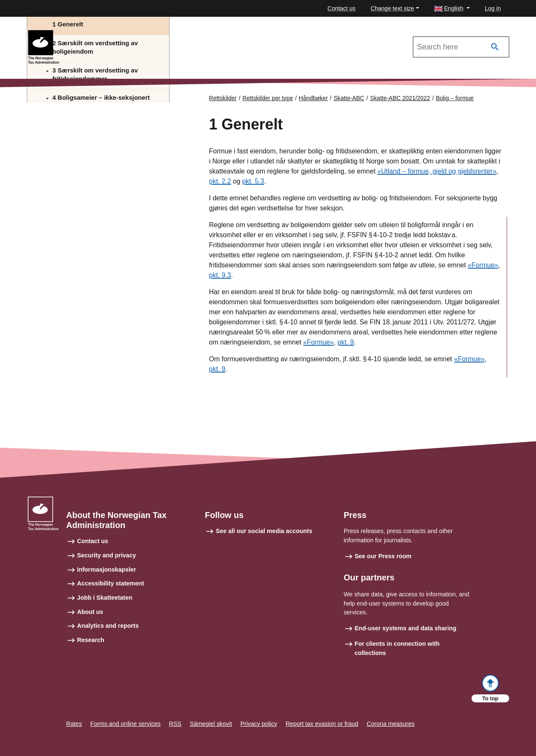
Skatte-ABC (349, 98)
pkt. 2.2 (220, 181)
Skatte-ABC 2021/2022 (97, 34)
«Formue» (483, 265)
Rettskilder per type (268, 98)
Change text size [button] (392, 8)
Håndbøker (313, 98)
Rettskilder (223, 98)
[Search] (495, 47)
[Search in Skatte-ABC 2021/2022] (461, 47)
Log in (493, 8)
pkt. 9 (346, 342)
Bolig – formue (455, 98)
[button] (452, 9)
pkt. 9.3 (220, 275)
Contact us (341, 8)
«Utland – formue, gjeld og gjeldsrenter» (437, 171)
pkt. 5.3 (253, 181)
